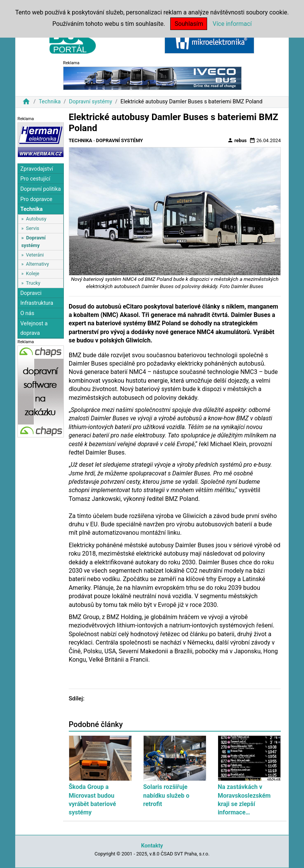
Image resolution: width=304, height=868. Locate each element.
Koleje (32, 273)
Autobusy (36, 219)
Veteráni (35, 255)
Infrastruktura (37, 303)
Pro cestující (35, 179)
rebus (237, 140)
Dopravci (31, 293)
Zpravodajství (36, 169)
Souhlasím (189, 24)
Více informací (232, 24)
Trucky (33, 283)
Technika (50, 102)
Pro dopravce (36, 199)
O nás (27, 313)
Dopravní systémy (90, 102)
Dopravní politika (40, 189)
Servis (32, 228)
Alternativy (37, 264)
